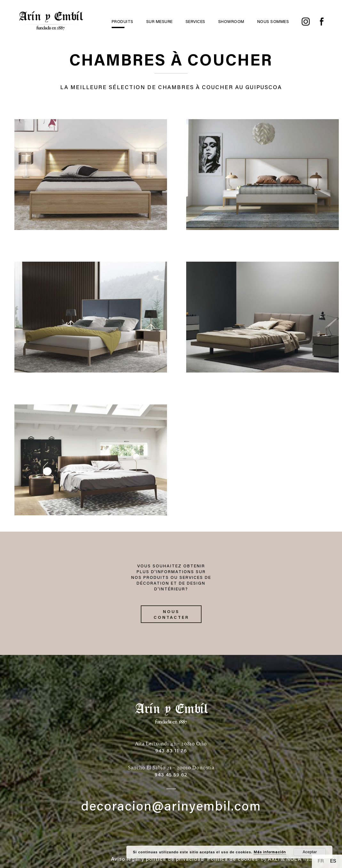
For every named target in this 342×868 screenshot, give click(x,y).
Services (195, 22)
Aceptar (310, 852)
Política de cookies (233, 859)
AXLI (274, 859)
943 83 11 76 (171, 751)
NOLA (294, 859)
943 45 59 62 (171, 775)
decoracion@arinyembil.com (171, 808)
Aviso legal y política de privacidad (158, 859)
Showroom (231, 22)
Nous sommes (273, 22)
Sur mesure (159, 22)
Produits (123, 22)
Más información (270, 853)
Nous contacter (171, 615)
